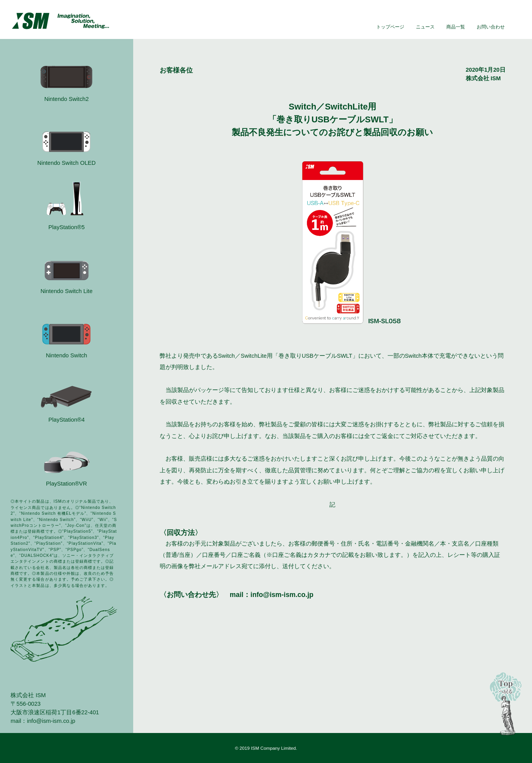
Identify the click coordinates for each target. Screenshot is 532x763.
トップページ (390, 27)
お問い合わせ (491, 27)
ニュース (425, 27)
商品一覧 (456, 27)
